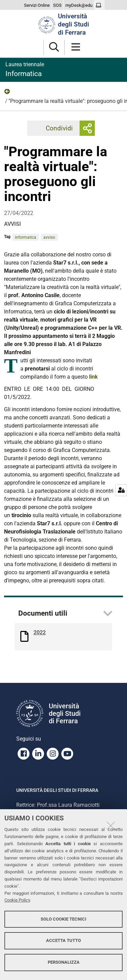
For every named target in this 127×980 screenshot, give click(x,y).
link (93, 377)
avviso (49, 237)
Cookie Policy (17, 900)
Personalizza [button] (64, 962)
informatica (26, 237)
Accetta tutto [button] (63, 940)
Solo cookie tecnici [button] (63, 919)
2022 (7, 93)
